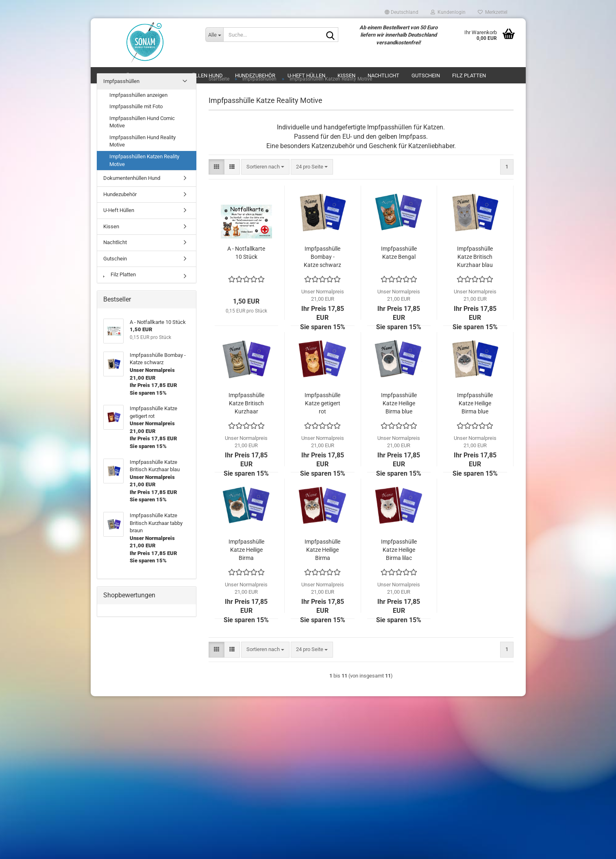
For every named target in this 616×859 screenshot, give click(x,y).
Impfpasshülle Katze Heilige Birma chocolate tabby (322, 550)
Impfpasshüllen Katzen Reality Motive (144, 160)
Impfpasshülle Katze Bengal (399, 253)
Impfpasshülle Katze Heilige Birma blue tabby (475, 404)
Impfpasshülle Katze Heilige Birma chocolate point (246, 550)
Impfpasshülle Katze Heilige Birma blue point (399, 404)
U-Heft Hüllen (119, 210)
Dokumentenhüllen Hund (132, 178)
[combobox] (265, 167)
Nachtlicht (115, 242)
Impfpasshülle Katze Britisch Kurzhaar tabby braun (246, 404)
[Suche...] (214, 35)
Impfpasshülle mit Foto (136, 106)
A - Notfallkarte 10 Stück (246, 253)
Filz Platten (120, 274)
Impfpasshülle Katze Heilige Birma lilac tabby (399, 550)
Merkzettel (493, 12)
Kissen (111, 226)
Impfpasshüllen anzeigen (138, 95)
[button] (402, 12)
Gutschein (115, 259)
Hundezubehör (120, 194)
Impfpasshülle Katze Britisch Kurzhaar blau (475, 257)
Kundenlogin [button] (448, 12)
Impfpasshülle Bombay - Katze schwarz (322, 257)
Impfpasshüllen (121, 81)
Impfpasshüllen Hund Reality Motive (143, 141)
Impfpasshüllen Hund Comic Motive (142, 122)
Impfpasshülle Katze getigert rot (322, 403)
